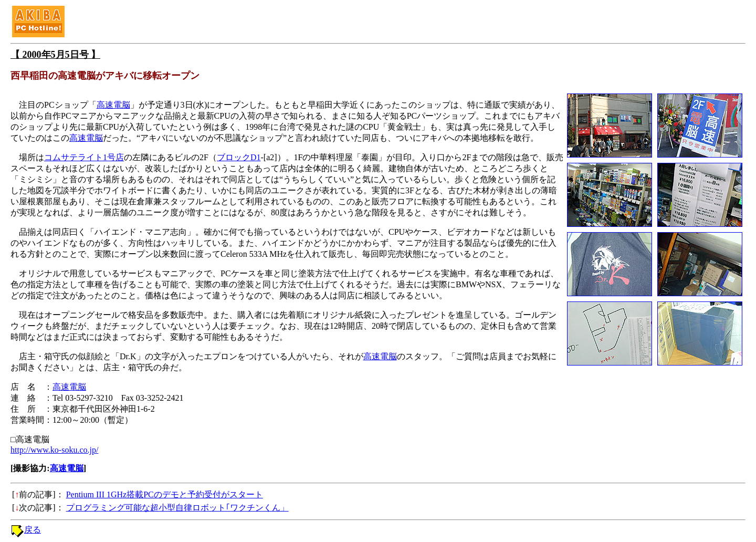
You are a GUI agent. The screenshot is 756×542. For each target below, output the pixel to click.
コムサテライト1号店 (84, 157)
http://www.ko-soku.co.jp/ (54, 450)
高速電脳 (113, 105)
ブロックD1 (239, 157)
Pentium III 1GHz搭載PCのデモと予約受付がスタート (165, 494)
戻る (33, 530)
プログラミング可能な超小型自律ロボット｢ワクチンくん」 (177, 508)
